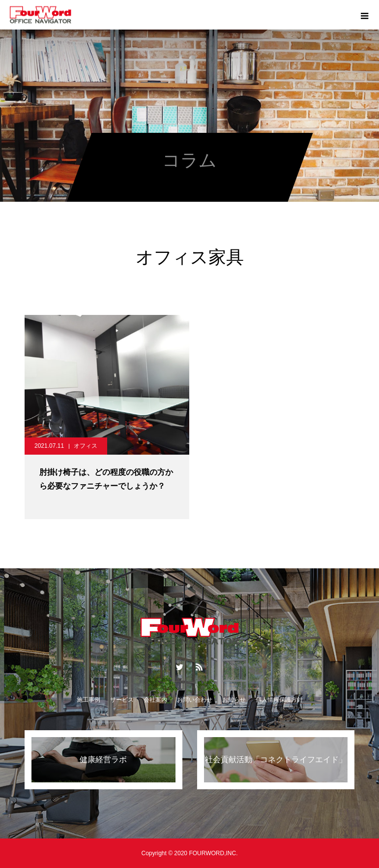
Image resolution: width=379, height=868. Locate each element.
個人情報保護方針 (279, 700)
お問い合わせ (195, 700)
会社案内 (155, 700)
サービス (122, 700)
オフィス (86, 446)
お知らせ (234, 700)
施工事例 (88, 700)
